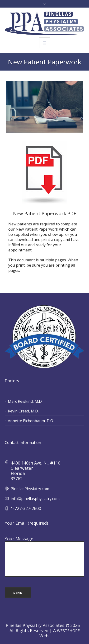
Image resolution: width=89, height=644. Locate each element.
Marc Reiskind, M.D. (25, 401)
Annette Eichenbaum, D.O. (31, 421)
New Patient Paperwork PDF (44, 213)
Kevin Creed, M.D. (23, 411)
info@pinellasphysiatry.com (35, 499)
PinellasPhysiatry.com (30, 489)
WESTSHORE (68, 631)
